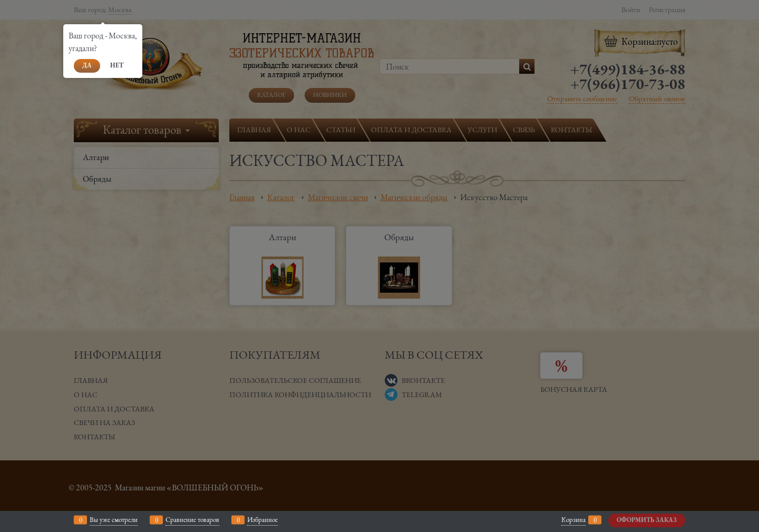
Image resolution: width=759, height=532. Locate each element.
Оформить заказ (647, 520)
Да (87, 65)
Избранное (262, 520)
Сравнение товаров (192, 520)
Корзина (573, 520)
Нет (117, 65)
